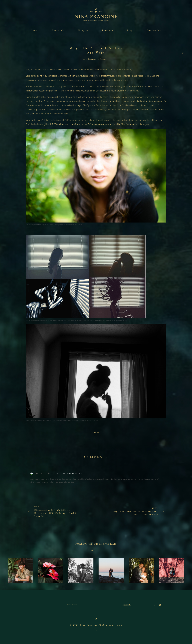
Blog (130, 30)
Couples (83, 30)
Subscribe (127, 622)
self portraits (74, 76)
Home (34, 30)
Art (85, 59)
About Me (58, 30)
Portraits (108, 30)
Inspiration (94, 59)
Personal (105, 59)
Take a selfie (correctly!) (55, 120)
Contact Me (154, 30)
